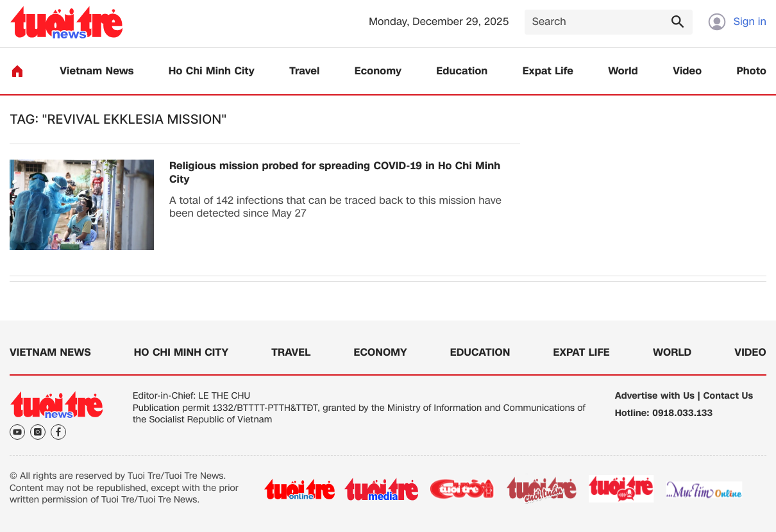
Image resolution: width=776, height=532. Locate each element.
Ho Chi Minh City (212, 71)
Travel (304, 71)
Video (687, 71)
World (623, 71)
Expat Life (548, 71)
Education (462, 71)
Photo (752, 71)
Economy (378, 71)
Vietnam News (97, 71)
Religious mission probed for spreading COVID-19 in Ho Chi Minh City (335, 173)
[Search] (609, 22)
